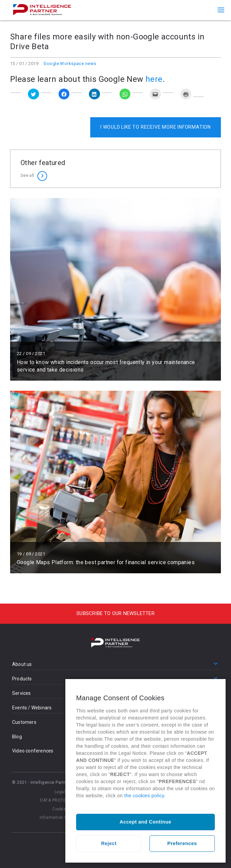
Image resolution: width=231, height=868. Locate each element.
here (154, 79)
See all (27, 175)
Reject (109, 843)
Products (22, 679)
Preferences (182, 843)
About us (22, 664)
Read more (115, 289)
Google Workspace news (70, 63)
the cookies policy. (145, 796)
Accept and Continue (145, 822)
